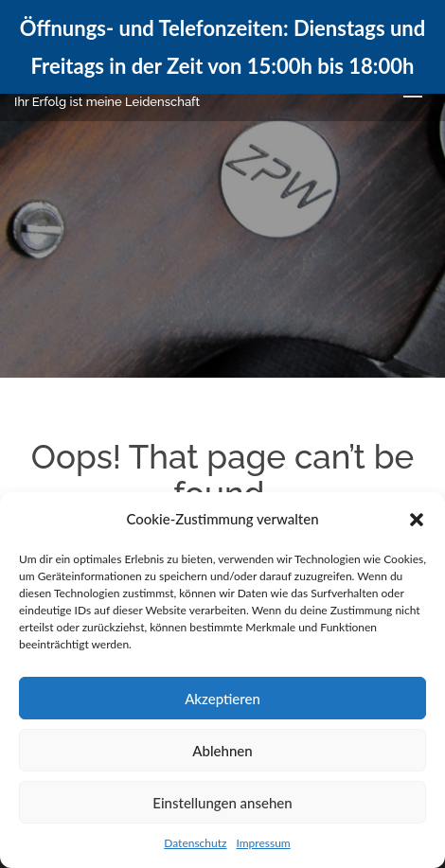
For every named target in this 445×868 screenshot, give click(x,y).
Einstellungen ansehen (222, 803)
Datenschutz (195, 843)
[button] (417, 520)
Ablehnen (222, 751)
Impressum (263, 843)
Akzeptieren (222, 699)
